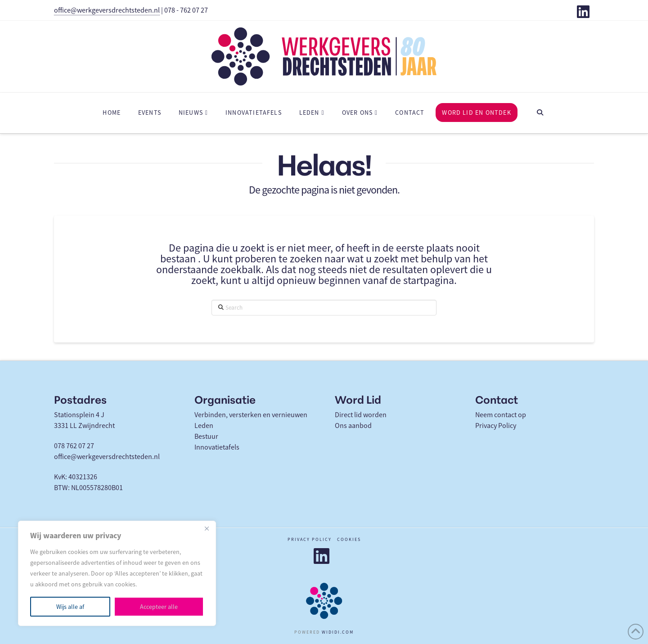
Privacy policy (310, 539)
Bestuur (206, 437)
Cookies (349, 539)
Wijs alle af (70, 607)
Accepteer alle (159, 607)
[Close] (207, 528)
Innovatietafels (217, 447)
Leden (204, 426)
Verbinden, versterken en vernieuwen (251, 415)
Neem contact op (501, 415)
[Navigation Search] (540, 113)
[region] (117, 573)
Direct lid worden (361, 415)
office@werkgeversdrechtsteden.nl (107, 10)
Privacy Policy (496, 426)
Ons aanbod (353, 426)
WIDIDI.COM (338, 632)
